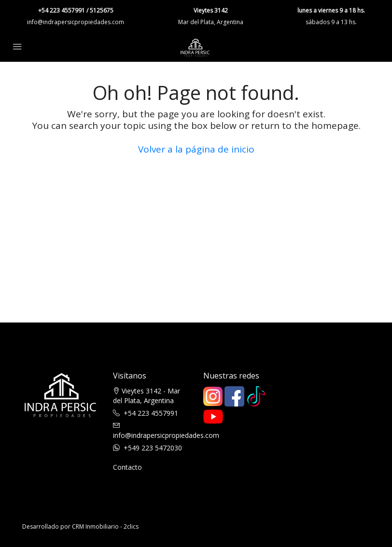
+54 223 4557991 (151, 413)
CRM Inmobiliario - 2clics (105, 526)
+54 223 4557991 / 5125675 (76, 10)
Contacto (127, 467)
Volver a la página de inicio (196, 149)
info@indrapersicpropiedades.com (76, 22)
